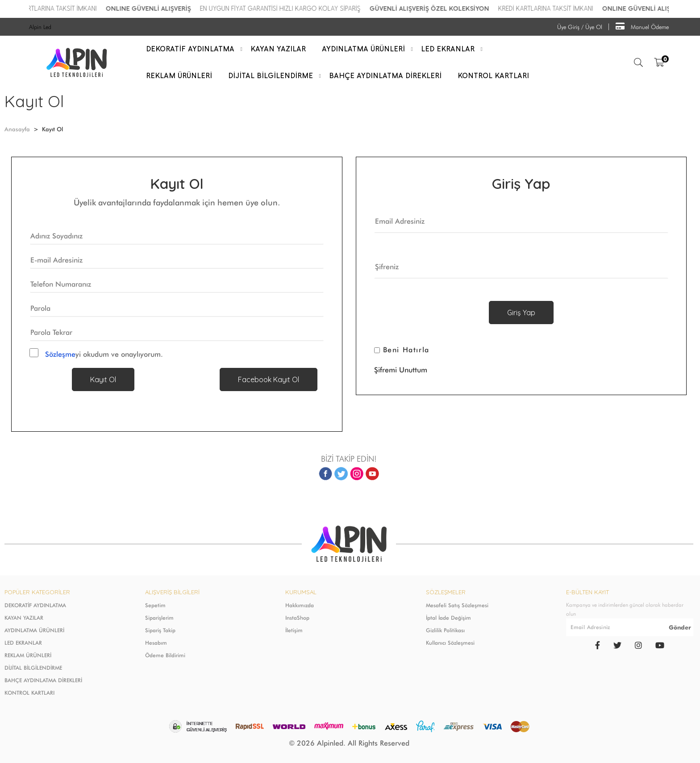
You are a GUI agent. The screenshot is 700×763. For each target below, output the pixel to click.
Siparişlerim (159, 618)
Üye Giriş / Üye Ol (580, 27)
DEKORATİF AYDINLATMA (35, 605)
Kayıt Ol (103, 379)
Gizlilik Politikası (445, 630)
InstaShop (297, 618)
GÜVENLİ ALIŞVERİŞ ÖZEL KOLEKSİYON (447, 9)
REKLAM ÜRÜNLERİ (28, 655)
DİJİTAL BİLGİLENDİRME (33, 668)
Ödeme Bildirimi (165, 655)
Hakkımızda (300, 605)
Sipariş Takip (160, 630)
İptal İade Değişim (448, 618)
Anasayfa (17, 129)
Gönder (680, 627)
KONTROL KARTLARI (29, 693)
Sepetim (155, 605)
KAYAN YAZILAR (24, 618)
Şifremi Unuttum (401, 370)
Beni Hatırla (406, 350)
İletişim (294, 630)
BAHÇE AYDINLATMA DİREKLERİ (43, 680)
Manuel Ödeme (642, 26)
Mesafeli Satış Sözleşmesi (457, 605)
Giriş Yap (521, 313)
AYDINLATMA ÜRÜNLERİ (34, 630)
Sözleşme (60, 354)
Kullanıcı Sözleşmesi (450, 643)
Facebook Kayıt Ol (269, 379)
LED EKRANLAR (23, 643)
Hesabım (156, 643)
